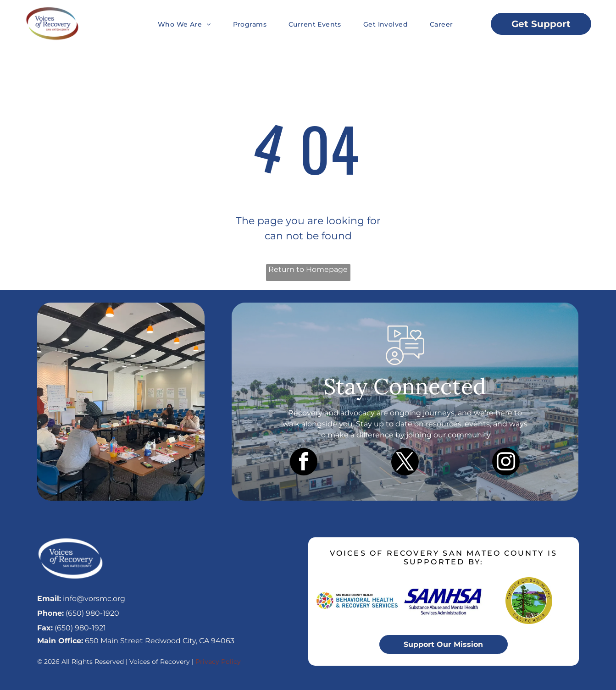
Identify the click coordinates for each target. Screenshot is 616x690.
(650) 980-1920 (92, 613)
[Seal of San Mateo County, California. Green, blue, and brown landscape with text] (529, 601)
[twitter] (405, 463)
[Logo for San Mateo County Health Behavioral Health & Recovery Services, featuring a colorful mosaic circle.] (358, 601)
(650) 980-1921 (80, 628)
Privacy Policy (218, 662)
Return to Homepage (308, 269)
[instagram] (506, 463)
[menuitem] (173, 24)
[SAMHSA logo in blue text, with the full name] (444, 601)
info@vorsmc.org (94, 599)
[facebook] (304, 463)
